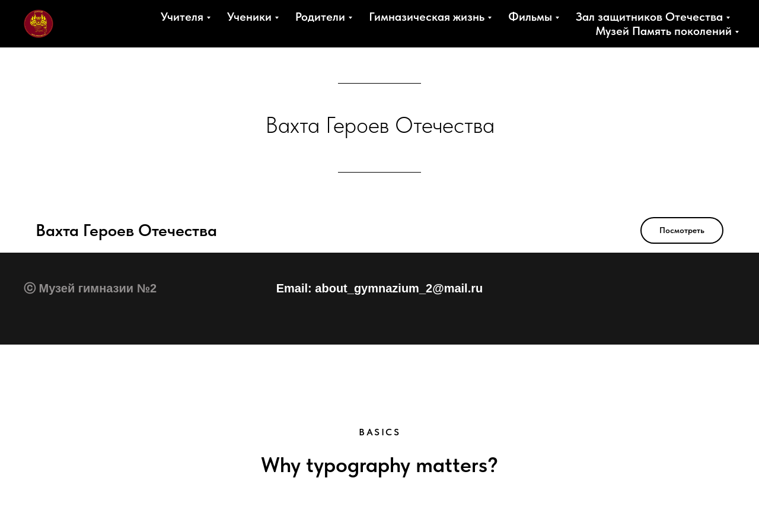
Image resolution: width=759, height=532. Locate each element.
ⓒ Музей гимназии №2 (90, 288)
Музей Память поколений (664, 31)
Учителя (182, 17)
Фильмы (530, 17)
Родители (320, 17)
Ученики (249, 17)
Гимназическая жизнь (427, 17)
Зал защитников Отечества (649, 17)
